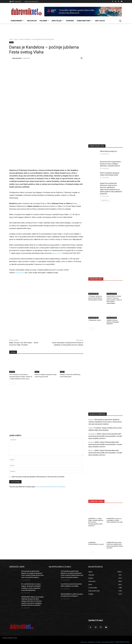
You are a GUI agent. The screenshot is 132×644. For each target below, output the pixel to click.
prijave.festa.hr (57, 253)
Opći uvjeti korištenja (108, 642)
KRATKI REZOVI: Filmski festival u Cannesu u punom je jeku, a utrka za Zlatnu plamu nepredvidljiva (114, 300)
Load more (106, 200)
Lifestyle (12, 372)
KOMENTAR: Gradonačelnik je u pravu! (96, 543)
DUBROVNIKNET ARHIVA (122, 642)
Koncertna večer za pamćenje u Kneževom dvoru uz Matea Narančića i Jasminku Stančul (111, 164)
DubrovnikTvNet (93, 294)
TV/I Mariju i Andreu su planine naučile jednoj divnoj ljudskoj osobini (95, 298)
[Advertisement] (106, 122)
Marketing (91, 642)
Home (11, 39)
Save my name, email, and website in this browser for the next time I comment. (38, 477)
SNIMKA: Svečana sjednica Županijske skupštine (113, 322)
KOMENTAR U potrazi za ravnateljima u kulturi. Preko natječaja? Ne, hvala (115, 520)
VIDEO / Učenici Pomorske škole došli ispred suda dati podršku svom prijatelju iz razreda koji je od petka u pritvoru (105, 436)
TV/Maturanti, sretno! (95, 320)
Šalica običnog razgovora (108, 151)
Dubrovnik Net (17, 58)
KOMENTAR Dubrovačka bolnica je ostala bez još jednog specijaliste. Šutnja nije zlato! (115, 545)
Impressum (84, 642)
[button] (120, 21)
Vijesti (16, 39)
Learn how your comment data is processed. (51, 487)
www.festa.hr (20, 273)
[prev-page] (11, 383)
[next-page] (14, 383)
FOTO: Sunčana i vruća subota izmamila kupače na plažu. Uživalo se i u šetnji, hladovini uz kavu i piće (21, 377)
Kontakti (98, 642)
